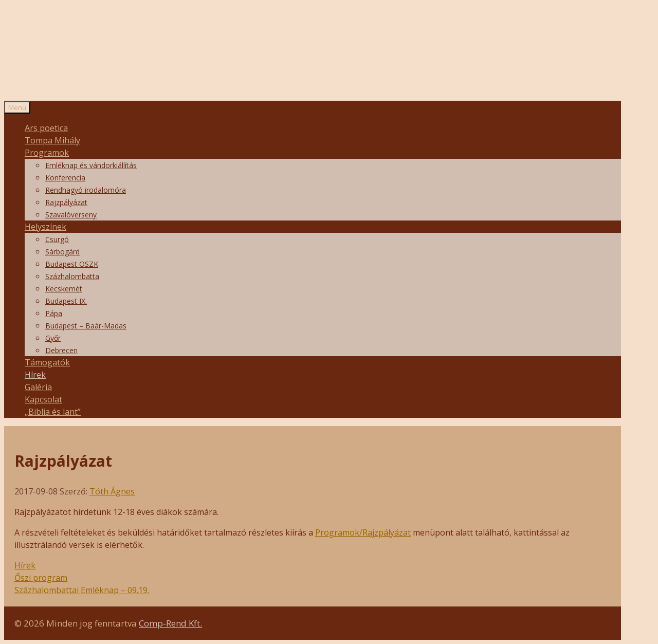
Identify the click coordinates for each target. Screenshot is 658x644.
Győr (53, 338)
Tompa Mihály (52, 140)
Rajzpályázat (66, 202)
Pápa (54, 313)
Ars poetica (46, 128)
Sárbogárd (62, 252)
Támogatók (47, 362)
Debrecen (61, 350)
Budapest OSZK (72, 264)
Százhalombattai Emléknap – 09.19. (82, 590)
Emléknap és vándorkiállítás (91, 165)
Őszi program (41, 578)
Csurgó (57, 239)
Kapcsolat (43, 399)
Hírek (35, 375)
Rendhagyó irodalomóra (86, 190)
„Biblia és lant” (53, 412)
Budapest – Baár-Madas (86, 326)
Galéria (38, 387)
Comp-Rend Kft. (170, 623)
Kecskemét (64, 289)
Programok (47, 153)
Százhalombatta (72, 276)
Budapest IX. (66, 301)
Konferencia (65, 178)
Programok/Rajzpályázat (363, 532)
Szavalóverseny (71, 215)
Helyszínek (45, 227)
